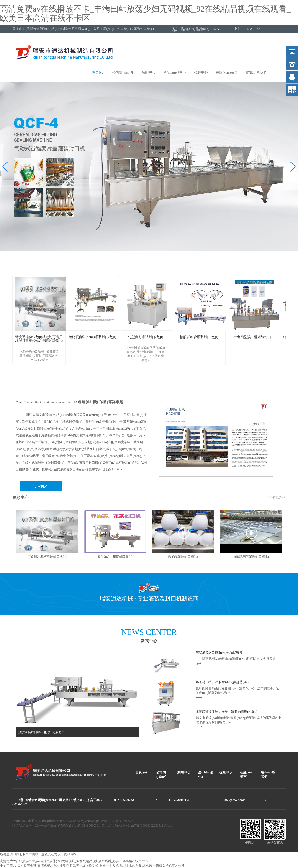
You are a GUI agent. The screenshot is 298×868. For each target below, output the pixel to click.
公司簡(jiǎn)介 (123, 72)
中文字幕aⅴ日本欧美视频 (18, 866)
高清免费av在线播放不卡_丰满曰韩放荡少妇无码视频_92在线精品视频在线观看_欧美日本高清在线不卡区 (145, 13)
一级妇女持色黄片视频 (169, 866)
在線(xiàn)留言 (227, 72)
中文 (237, 29)
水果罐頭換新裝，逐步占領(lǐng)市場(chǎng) (227, 712)
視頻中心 (201, 72)
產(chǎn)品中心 (175, 72)
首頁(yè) (98, 72)
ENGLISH (254, 29)
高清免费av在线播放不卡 (55, 866)
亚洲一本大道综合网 (114, 866)
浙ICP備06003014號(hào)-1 (96, 826)
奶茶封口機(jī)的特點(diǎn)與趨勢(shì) (222, 682)
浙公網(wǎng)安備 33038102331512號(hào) (144, 826)
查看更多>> (277, 497)
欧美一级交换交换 (86, 866)
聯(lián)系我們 (256, 72)
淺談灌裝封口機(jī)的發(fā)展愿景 (219, 653)
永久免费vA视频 (140, 866)
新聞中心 (149, 72)
